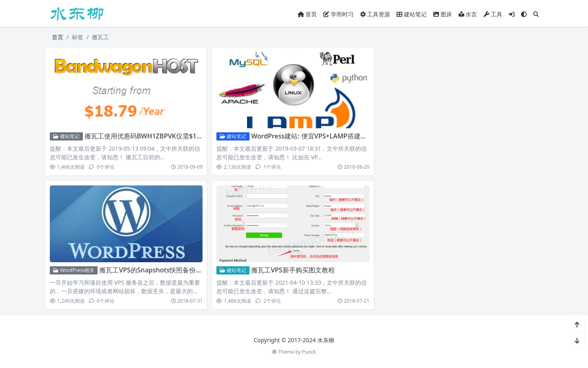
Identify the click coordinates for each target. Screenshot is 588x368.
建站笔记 (412, 14)
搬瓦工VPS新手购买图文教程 (293, 270)
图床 (443, 14)
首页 (307, 14)
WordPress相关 (74, 270)
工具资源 (375, 14)
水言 (468, 14)
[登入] (512, 14)
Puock (309, 352)
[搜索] (536, 14)
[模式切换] (524, 14)
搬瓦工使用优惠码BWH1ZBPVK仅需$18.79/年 (151, 136)
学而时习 (339, 14)
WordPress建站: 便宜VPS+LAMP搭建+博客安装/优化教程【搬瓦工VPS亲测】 (364, 136)
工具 (493, 14)
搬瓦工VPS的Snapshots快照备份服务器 (157, 270)
